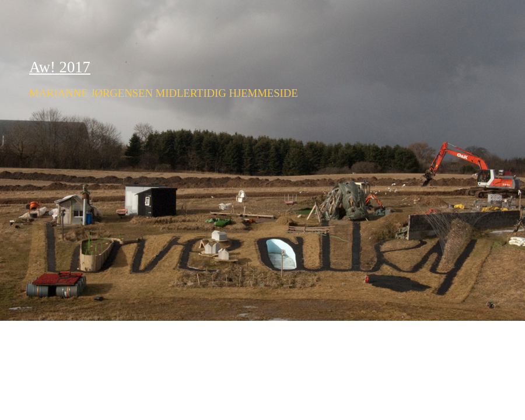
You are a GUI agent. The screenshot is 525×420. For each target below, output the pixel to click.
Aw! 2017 (60, 67)
